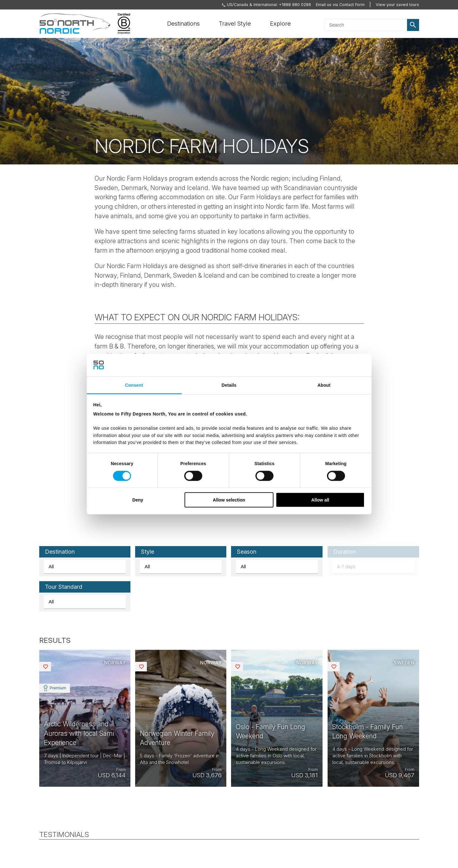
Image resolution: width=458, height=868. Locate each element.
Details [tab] (229, 385)
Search (413, 25)
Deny (138, 500)
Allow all (320, 500)
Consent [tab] (134, 385)
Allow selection (229, 500)
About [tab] (324, 385)
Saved (50, 666)
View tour (85, 718)
